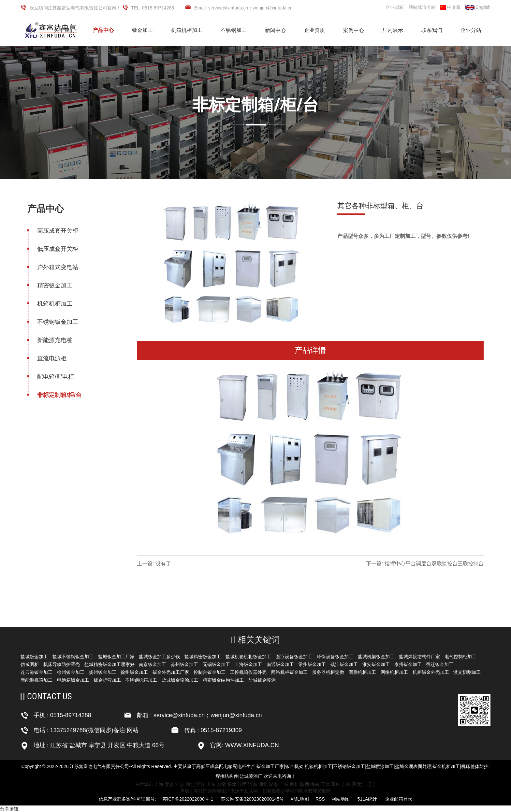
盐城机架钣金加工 (376, 657)
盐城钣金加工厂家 (116, 657)
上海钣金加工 (248, 664)
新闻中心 (275, 30)
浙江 (201, 784)
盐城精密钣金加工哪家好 (109, 664)
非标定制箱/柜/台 (59, 395)
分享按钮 (9, 809)
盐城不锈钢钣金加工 (73, 657)
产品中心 (103, 30)
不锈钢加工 (234, 30)
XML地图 (300, 799)
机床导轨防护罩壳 (62, 664)
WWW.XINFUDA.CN (251, 745)
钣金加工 (142, 30)
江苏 (180, 784)
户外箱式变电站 (57, 267)
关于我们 (64, 30)
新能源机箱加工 (36, 680)
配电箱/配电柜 (55, 377)
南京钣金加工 (153, 664)
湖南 (273, 784)
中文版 (450, 7)
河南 (253, 784)
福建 (232, 784)
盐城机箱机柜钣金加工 (248, 657)
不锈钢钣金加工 (57, 322)
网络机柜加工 (394, 672)
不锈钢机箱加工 (141, 680)
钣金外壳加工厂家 (171, 672)
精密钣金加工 (54, 285)
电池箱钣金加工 (73, 680)
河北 (190, 784)
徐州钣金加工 (71, 672)
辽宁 (372, 784)
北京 (169, 784)
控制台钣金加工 (210, 672)
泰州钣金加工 (408, 664)
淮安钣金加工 (376, 664)
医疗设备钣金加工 (294, 657)
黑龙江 (359, 784)
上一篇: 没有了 (155, 564)
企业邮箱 (395, 7)
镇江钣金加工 (344, 664)
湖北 (263, 784)
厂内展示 (393, 30)
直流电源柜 (51, 358)
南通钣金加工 (280, 664)
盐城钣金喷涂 (262, 680)
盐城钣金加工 (34, 657)
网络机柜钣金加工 (289, 672)
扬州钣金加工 (103, 672)
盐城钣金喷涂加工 (180, 680)
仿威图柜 (30, 664)
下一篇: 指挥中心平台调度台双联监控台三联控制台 (425, 564)
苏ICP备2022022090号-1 (188, 799)
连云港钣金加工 (36, 672)
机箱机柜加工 (187, 30)
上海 (159, 784)
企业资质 (314, 30)
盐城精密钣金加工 (203, 657)
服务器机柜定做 (328, 672)
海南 (315, 784)
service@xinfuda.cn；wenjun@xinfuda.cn (208, 715)
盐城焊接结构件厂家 (419, 657)
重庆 (336, 784)
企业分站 (471, 30)
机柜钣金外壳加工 (431, 672)
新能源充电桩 (54, 340)
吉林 (346, 784)
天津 (325, 784)
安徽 (221, 784)
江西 (242, 784)
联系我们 (432, 30)
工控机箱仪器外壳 (248, 672)
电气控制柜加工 (460, 657)
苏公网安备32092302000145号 (252, 799)
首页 (30, 30)
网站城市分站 (422, 7)
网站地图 (341, 799)
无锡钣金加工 (216, 664)
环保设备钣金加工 (335, 657)
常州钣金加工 (312, 664)
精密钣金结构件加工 (223, 680)
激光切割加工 (467, 672)
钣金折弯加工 (107, 680)
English (478, 7)
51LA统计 (367, 799)
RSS (320, 799)
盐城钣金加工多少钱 (159, 657)
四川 (294, 784)
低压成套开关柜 (57, 249)
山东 (211, 784)
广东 (284, 784)
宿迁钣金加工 (440, 664)
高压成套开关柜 (57, 231)
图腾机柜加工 (362, 672)
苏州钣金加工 (184, 664)
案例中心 (354, 30)
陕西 (305, 784)
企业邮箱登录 (399, 799)
